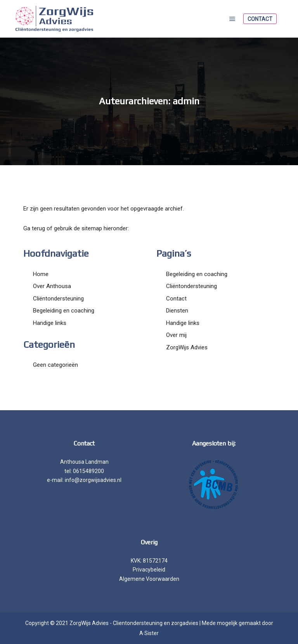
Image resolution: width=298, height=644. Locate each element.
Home (41, 274)
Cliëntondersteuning (58, 299)
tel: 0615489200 (84, 471)
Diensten (177, 311)
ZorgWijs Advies (187, 347)
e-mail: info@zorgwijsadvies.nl (84, 480)
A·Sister (149, 633)
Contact (260, 19)
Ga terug (34, 228)
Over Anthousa (52, 286)
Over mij (176, 335)
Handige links (50, 323)
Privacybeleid (149, 570)
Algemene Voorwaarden (149, 579)
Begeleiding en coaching (64, 311)
